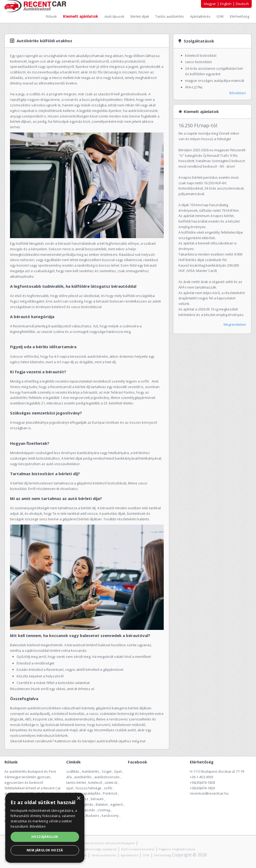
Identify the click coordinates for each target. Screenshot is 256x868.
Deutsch (242, 4)
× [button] (78, 798)
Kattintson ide (66, 741)
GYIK (221, 16)
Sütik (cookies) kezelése (138, 849)
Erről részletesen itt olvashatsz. (53, 489)
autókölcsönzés (107, 777)
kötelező (95, 782)
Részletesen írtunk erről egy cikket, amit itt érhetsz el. (52, 689)
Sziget (107, 771)
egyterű (117, 804)
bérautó (97, 799)
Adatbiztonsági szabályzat (99, 849)
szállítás (73, 771)
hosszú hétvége (89, 788)
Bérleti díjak (140, 16)
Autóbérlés (91, 771)
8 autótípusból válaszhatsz (70, 326)
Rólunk (52, 16)
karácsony (110, 815)
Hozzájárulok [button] (45, 837)
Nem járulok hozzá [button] (45, 850)
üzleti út (111, 782)
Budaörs (93, 815)
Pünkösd (110, 793)
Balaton (102, 804)
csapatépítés (90, 793)
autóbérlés (83, 777)
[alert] (45, 828)
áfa (69, 777)
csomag (104, 810)
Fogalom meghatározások (177, 849)
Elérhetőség (240, 16)
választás (87, 810)
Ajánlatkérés (201, 16)
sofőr (108, 788)
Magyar (210, 4)
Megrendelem (235, 324)
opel (70, 788)
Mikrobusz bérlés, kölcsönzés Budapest (107, 843)
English (226, 4)
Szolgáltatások (199, 41)
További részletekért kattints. (127, 519)
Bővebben (238, 93)
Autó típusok (115, 16)
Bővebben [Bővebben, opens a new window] (38, 826)
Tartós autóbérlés (170, 16)
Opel (118, 771)
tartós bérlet (76, 782)
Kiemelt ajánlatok (81, 16)
